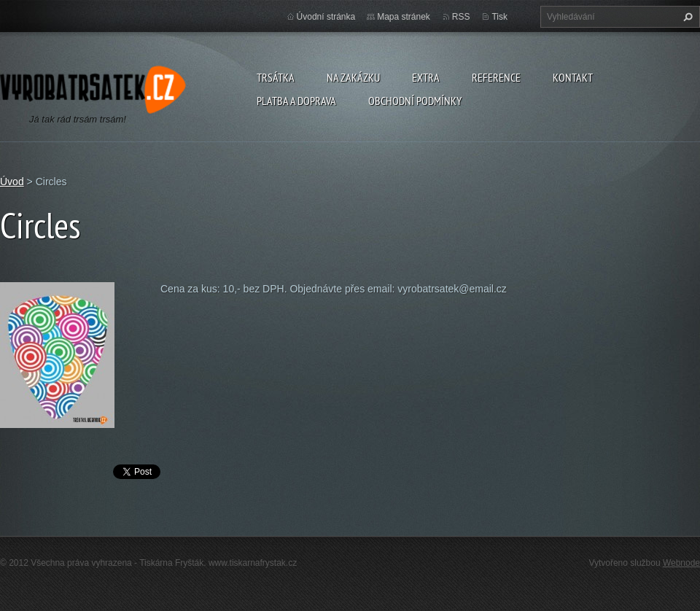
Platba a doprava (296, 101)
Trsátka (276, 77)
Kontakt (573, 77)
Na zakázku (353, 77)
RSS (461, 17)
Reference (496, 77)
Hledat (686, 17)
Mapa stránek (404, 17)
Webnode (681, 563)
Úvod (12, 182)
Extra (426, 77)
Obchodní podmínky (415, 101)
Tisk (499, 17)
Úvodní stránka (326, 17)
